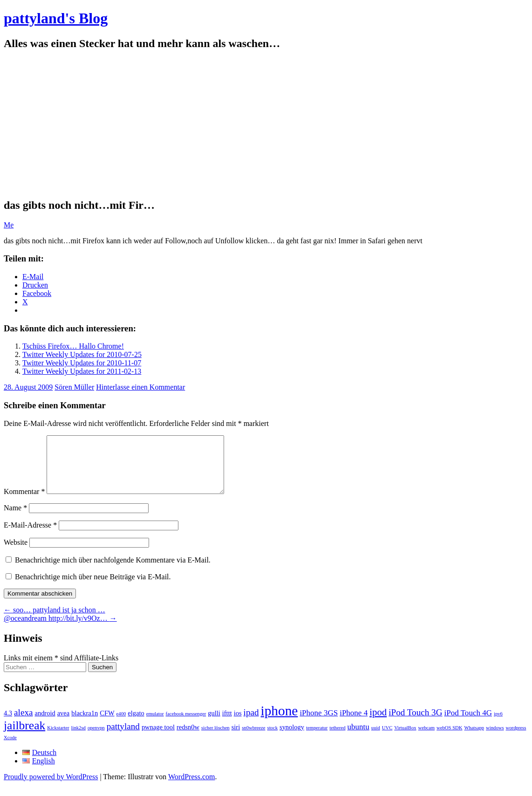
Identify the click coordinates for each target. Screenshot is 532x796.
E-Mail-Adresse (30, 536)
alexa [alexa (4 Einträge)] (23, 724)
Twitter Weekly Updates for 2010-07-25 (82, 354)
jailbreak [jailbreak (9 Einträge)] (24, 737)
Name (15, 519)
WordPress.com (191, 788)
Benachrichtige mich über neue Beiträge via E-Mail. (93, 588)
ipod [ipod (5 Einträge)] (378, 723)
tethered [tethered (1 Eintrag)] (337, 739)
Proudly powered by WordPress (51, 788)
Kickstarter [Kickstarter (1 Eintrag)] (58, 739)
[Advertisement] (266, 124)
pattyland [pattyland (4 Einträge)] (123, 738)
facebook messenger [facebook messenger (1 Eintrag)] (186, 725)
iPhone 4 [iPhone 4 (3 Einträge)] (354, 724)
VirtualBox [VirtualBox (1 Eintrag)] (405, 739)
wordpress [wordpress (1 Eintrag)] (516, 739)
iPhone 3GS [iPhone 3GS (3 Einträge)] (319, 724)
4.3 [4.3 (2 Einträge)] (8, 724)
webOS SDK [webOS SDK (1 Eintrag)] (449, 739)
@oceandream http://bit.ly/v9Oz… (60, 629)
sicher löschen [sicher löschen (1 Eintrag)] (215, 739)
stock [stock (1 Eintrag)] (273, 739)
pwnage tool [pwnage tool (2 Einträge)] (158, 738)
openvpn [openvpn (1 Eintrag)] (96, 739)
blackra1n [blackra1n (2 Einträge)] (85, 724)
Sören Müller (74, 387)
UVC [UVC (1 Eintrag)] (387, 739)
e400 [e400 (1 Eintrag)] (121, 725)
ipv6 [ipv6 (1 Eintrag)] (498, 725)
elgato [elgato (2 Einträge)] (136, 724)
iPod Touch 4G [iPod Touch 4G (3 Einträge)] (468, 724)
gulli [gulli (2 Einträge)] (214, 724)
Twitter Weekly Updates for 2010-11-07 (82, 363)
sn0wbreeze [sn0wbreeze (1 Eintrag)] (253, 739)
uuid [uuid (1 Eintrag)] (376, 739)
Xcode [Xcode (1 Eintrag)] (10, 749)
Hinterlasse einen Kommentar (140, 387)
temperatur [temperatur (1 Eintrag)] (317, 739)
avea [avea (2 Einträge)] (64, 724)
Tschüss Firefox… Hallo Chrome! (73, 346)
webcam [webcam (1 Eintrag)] (427, 739)
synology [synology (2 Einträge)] (292, 738)
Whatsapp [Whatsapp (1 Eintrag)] (474, 739)
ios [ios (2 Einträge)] (238, 724)
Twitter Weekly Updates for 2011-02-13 (82, 371)
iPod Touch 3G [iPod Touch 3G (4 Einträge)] (415, 724)
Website (16, 553)
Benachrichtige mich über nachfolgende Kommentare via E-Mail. (113, 571)
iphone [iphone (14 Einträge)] (280, 722)
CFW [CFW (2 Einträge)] (107, 724)
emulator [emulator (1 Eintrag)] (155, 725)
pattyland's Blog (56, 18)
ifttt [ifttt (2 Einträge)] (227, 724)
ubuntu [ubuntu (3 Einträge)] (358, 738)
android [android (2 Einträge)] (45, 724)
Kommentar (24, 503)
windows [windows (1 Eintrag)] (495, 739)
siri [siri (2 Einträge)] (236, 738)
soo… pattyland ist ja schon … (55, 621)
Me (9, 225)
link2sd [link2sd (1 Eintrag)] (78, 739)
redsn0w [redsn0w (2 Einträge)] (188, 738)
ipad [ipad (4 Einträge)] (251, 724)
